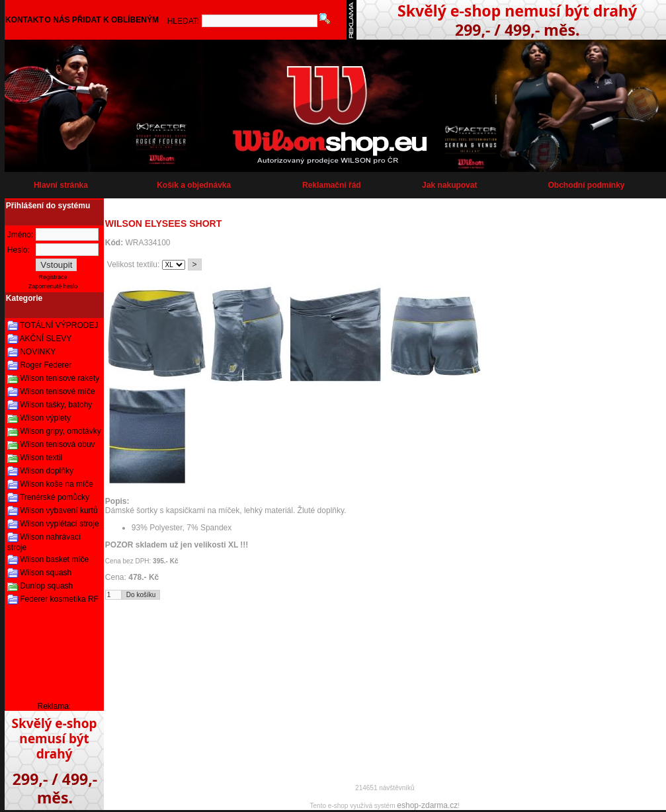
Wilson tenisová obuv (57, 444)
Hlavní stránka (61, 185)
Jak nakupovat (449, 185)
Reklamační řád (332, 185)
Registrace (53, 277)
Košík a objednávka (194, 185)
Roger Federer (46, 365)
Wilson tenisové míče (57, 391)
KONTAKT (24, 20)
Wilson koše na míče (57, 484)
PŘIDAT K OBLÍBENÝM (115, 20)
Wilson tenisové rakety (60, 378)
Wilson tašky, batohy (56, 405)
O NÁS (58, 20)
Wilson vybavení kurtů (59, 510)
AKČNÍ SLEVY (46, 339)
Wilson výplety (45, 418)
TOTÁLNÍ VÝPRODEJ (59, 325)
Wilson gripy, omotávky (60, 431)
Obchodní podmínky (587, 185)
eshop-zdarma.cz (427, 805)
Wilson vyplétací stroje (59, 524)
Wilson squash (46, 573)
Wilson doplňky (47, 471)
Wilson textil (41, 458)
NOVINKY (38, 352)
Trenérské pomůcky (55, 497)
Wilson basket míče (54, 559)
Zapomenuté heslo (53, 286)
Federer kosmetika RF (59, 599)
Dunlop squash (46, 586)
